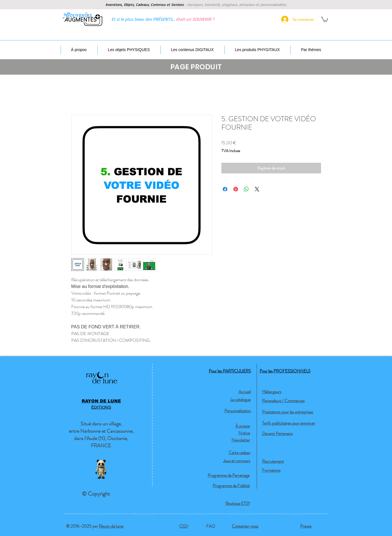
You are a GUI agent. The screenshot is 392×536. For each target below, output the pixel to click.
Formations (271, 470)
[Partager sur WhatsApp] (246, 189)
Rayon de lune (111, 526)
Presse (306, 526)
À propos (243, 426)
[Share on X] (257, 189)
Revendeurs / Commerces (283, 401)
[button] (325, 19)
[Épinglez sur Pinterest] (236, 189)
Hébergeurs (272, 392)
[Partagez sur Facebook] (225, 189)
